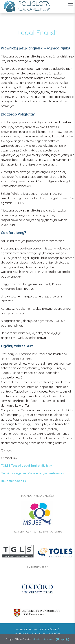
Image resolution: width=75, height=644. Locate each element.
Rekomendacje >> (14, 481)
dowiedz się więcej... (44, 639)
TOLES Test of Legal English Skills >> (27, 466)
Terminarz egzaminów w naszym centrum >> (32, 473)
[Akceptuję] (63, 639)
